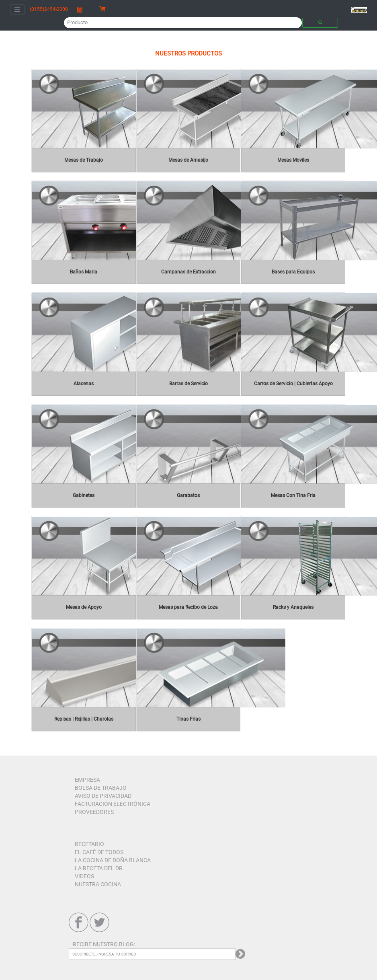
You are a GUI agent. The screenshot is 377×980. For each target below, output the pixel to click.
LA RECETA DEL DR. (99, 868)
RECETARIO (89, 844)
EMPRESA (87, 780)
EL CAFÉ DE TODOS (99, 852)
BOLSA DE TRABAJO (101, 788)
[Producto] (183, 23)
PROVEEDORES (94, 812)
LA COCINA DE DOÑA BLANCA (113, 860)
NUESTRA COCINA (98, 884)
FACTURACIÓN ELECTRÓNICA (113, 804)
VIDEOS (84, 876)
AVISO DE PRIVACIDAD (103, 796)
